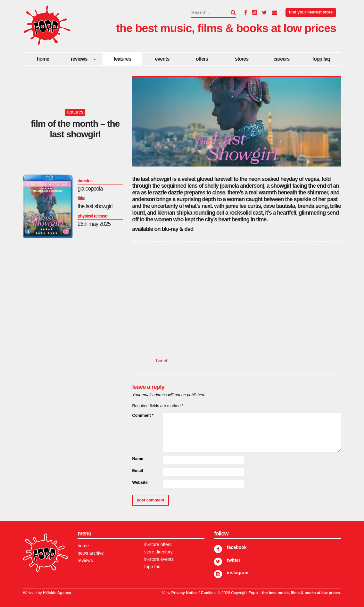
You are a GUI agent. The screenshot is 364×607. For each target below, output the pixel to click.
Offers (202, 59)
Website (140, 483)
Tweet (161, 361)
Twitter (234, 560)
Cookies (208, 593)
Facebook (237, 547)
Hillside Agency (57, 593)
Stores (242, 59)
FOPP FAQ (321, 59)
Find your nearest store (311, 12)
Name (138, 459)
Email (138, 471)
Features (122, 59)
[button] (229, 13)
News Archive (91, 553)
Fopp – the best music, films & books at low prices (294, 593)
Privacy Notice (185, 593)
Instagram (238, 573)
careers (281, 59)
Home (43, 59)
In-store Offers (158, 544)
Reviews (79, 59)
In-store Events (159, 559)
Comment (143, 415)
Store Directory (158, 552)
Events (162, 59)
